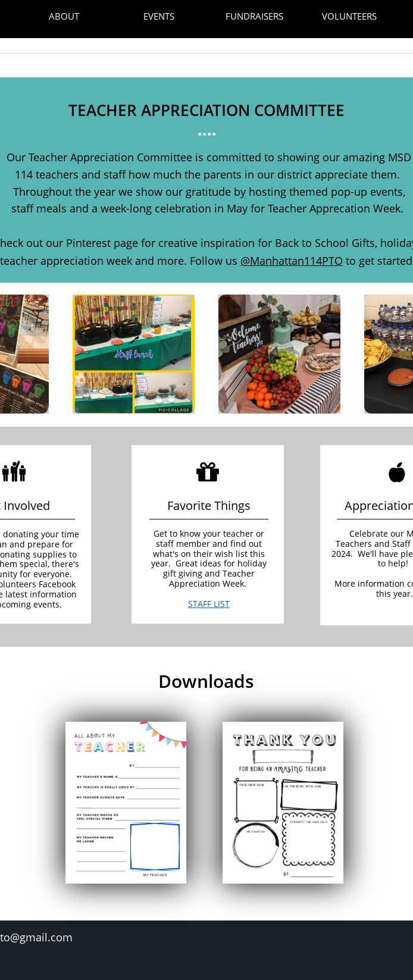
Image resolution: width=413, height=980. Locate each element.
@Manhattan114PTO (292, 261)
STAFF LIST (209, 604)
